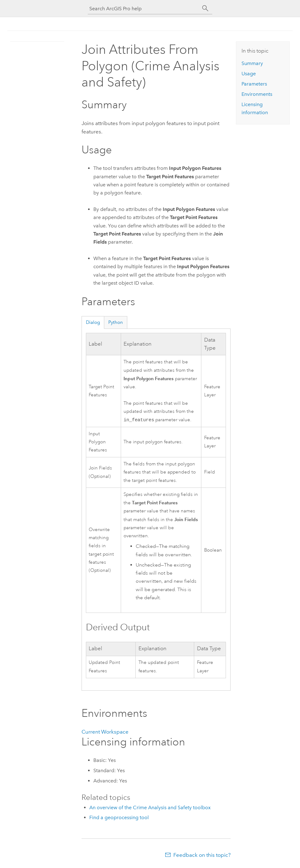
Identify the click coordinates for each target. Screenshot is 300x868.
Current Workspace (105, 732)
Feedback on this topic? (202, 856)
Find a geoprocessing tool (119, 818)
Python (116, 322)
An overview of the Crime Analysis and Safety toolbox (150, 808)
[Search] (205, 8)
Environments (257, 94)
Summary (252, 63)
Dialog (93, 322)
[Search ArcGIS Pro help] (144, 9)
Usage (249, 74)
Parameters (254, 84)
